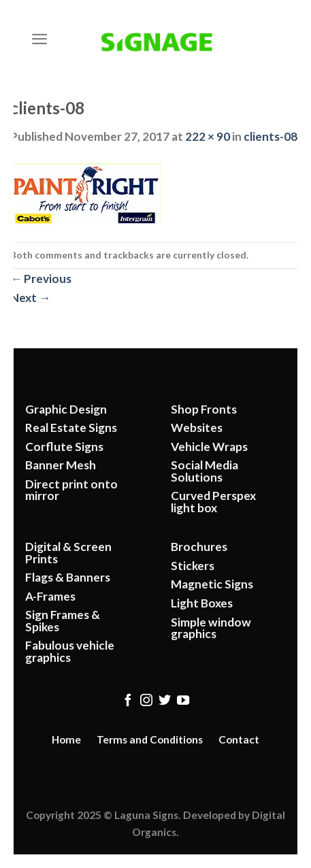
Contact (239, 739)
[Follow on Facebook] (127, 701)
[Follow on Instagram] (146, 701)
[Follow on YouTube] (183, 701)
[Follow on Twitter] (165, 701)
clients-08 (271, 136)
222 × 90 (208, 136)
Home (66, 739)
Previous (41, 279)
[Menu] (39, 39)
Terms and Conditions (150, 739)
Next (30, 298)
